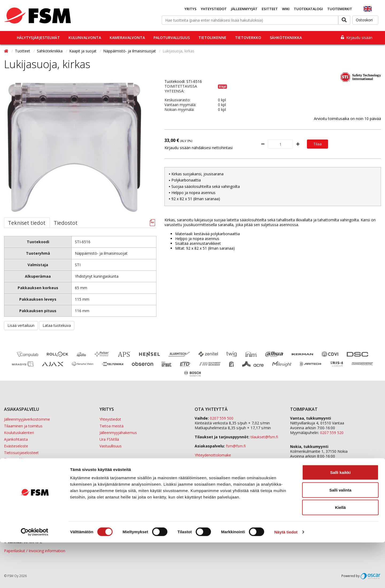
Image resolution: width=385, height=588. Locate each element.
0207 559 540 (332, 461)
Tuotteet (23, 51)
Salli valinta (340, 535)
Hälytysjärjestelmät (38, 38)
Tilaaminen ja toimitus (23, 426)
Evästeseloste (16, 446)
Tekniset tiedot (27, 223)
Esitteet (270, 9)
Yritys (190, 9)
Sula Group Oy (303, 484)
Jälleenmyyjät (244, 9)
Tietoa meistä (111, 426)
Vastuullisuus (111, 446)
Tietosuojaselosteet (21, 453)
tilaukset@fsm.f (264, 437)
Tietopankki (14, 459)
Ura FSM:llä (109, 439)
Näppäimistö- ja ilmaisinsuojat (130, 51)
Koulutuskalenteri (19, 433)
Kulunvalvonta (85, 38)
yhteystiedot (271, 464)
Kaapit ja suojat (83, 51)
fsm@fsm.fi (236, 446)
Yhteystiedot (214, 9)
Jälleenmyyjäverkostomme (27, 419)
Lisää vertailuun (21, 325)
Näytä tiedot (286, 577)
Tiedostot (66, 223)
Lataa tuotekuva (57, 325)
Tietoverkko (248, 38)
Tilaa (317, 144)
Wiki (286, 9)
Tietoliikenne (212, 38)
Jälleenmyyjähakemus (118, 433)
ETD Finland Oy (303, 475)
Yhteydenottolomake (213, 455)
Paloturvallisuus (172, 38)
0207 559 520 (332, 433)
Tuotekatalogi (308, 9)
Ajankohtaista (16, 439)
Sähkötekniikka (286, 38)
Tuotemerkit (340, 9)
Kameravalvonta (127, 38)
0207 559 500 (222, 418)
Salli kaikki (340, 518)
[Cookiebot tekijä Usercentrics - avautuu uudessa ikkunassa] (35, 578)
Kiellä (340, 553)
